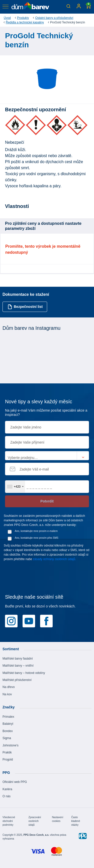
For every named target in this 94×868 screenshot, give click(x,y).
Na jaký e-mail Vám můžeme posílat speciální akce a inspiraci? (46, 412)
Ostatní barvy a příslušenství (54, 18)
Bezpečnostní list (25, 307)
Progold (8, 760)
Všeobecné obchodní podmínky (9, 821)
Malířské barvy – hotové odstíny (24, 673)
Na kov (7, 694)
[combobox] (15, 487)
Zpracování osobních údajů (35, 821)
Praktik (7, 752)
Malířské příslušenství (17, 680)
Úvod (7, 18)
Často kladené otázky (76, 821)
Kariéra (7, 789)
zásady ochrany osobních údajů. (54, 559)
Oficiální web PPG (15, 782)
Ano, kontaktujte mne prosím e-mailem (36, 531)
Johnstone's (11, 745)
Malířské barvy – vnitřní (18, 666)
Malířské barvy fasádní (18, 659)
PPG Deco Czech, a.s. (36, 835)
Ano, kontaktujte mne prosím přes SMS (37, 538)
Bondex (8, 731)
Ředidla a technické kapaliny (25, 22)
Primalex (8, 717)
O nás (7, 796)
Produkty (23, 18)
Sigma (7, 738)
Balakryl (8, 724)
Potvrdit (47, 501)
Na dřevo (9, 687)
